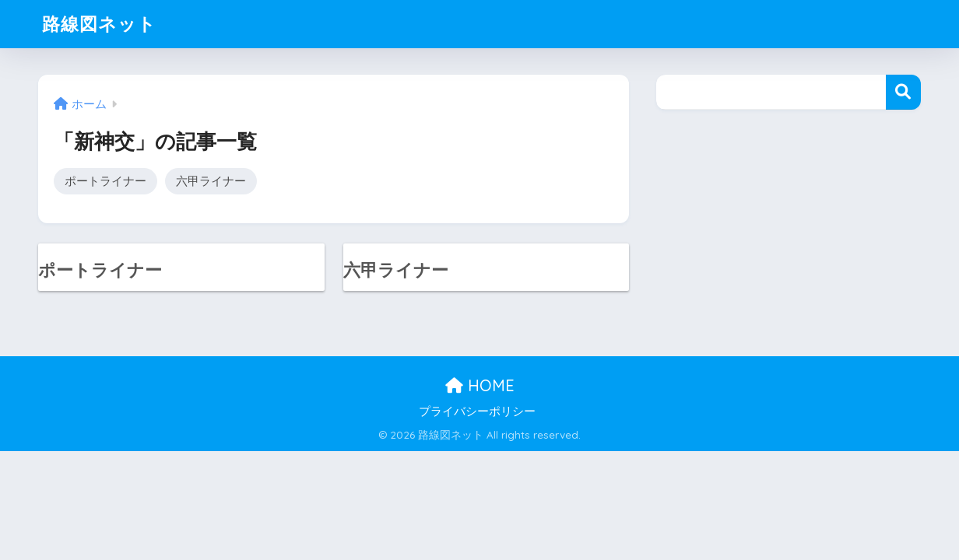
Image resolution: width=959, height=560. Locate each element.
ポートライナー (105, 181)
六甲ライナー (211, 181)
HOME (480, 385)
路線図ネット (99, 24)
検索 (903, 92)
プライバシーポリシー (477, 411)
